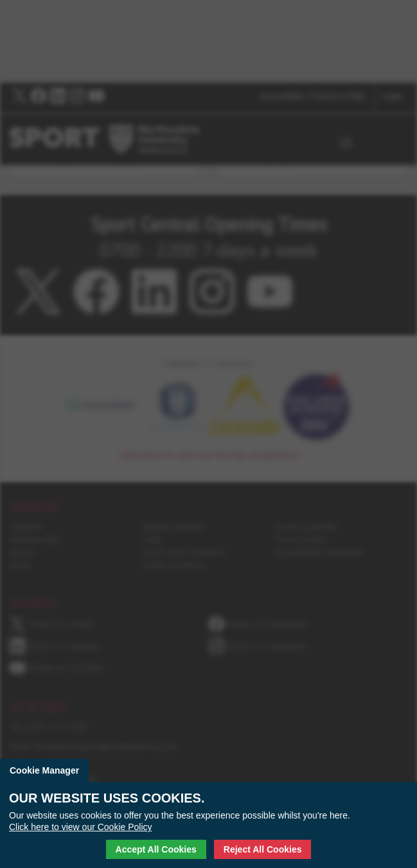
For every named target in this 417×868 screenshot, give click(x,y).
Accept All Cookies (156, 849)
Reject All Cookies (263, 849)
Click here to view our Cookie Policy (81, 827)
